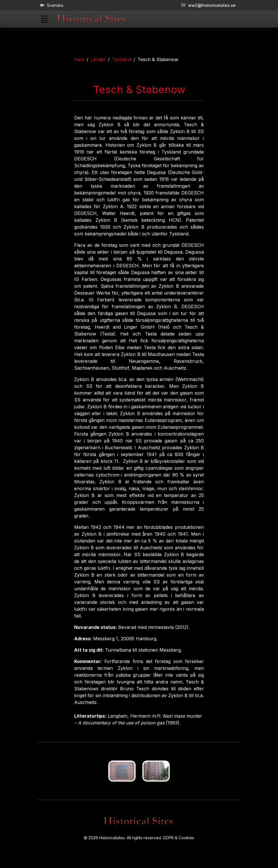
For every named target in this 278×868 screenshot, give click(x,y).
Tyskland (122, 59)
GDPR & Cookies (179, 838)
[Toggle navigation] (44, 19)
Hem (79, 59)
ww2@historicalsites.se (208, 5)
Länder (98, 59)
